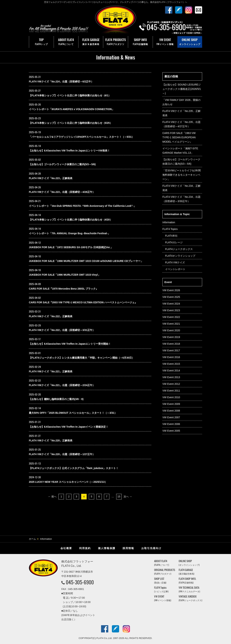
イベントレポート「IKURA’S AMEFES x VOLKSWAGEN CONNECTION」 (72, 109)
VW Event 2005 (171, 431)
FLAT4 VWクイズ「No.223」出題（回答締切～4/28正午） (62, 192)
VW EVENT (165, 42)
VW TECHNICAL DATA (189, 589)
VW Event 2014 (171, 371)
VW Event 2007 (171, 417)
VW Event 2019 (171, 337)
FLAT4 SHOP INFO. (187, 580)
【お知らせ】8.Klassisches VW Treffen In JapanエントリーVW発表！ (69, 151)
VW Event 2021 (171, 324)
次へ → (128, 497)
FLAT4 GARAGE (91, 42)
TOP (41, 42)
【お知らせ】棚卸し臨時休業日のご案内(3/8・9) (56, 399)
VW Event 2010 (171, 397)
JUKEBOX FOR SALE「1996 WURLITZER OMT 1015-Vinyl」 (65, 275)
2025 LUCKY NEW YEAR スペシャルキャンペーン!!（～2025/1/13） (68, 482)
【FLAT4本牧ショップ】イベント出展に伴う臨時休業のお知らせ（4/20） (71, 220)
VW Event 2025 (171, 297)
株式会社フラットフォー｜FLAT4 (115, 20)
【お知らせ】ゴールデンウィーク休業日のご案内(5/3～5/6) (62, 164)
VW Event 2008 (171, 411)
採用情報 (128, 548)
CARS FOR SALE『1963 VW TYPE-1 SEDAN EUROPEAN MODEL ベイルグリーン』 (179, 137)
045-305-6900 (80, 582)
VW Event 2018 (171, 344)
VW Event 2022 (171, 317)
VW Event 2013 (171, 377)
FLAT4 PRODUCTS (115, 42)
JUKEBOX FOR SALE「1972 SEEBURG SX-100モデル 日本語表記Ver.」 (71, 247)
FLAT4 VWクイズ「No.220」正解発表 (51, 440)
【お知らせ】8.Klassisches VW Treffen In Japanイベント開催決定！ (69, 427)
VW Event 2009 (171, 404)
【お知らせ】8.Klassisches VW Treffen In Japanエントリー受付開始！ (70, 344)
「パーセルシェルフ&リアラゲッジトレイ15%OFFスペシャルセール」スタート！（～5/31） (81, 137)
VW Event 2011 (171, 391)
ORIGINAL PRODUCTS (165, 572)
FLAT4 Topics (170, 229)
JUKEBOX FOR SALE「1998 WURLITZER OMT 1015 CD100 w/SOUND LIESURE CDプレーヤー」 (86, 261)
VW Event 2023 (171, 310)
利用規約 (85, 548)
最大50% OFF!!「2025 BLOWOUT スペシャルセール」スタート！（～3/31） (73, 413)
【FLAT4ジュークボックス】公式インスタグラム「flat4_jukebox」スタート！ (74, 468)
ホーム (32, 539)
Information (169, 222)
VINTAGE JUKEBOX (190, 598)
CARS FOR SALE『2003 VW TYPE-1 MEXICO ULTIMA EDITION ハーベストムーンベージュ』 (83, 302)
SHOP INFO (140, 42)
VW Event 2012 (171, 384)
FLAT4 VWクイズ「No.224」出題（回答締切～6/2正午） (61, 82)
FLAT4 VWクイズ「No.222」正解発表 (51, 316)
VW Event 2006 (171, 424)
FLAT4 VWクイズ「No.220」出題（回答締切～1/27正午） (62, 454)
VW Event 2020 (171, 330)
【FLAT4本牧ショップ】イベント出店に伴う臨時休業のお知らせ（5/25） (71, 123)
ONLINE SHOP (190, 42)
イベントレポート (175, 269)
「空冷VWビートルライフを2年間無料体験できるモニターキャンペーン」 (182, 175)
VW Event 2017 (171, 350)
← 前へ (52, 497)
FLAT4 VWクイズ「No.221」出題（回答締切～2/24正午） (62, 385)
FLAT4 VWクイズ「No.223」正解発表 (51, 178)
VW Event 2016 (171, 357)
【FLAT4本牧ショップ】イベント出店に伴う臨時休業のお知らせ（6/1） (70, 95)
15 (119, 497)
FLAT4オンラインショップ (180, 256)
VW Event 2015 (171, 364)
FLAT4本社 (171, 236)
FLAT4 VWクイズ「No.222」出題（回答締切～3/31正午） (62, 330)
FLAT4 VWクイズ (175, 262)
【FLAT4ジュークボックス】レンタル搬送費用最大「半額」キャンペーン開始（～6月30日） (82, 358)
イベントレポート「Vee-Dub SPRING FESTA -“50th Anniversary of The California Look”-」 (82, 206)
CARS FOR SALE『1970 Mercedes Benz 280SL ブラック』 (64, 289)
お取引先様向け (151, 548)
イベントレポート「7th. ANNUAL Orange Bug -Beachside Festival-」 (69, 233)
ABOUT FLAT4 (66, 42)
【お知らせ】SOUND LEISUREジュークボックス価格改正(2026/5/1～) (182, 89)
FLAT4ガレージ (174, 242)
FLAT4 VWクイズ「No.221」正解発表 (51, 371)
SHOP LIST (160, 580)
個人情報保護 (107, 548)
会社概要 (66, 548)
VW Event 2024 (171, 304)
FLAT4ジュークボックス (179, 249)
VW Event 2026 (171, 290)
